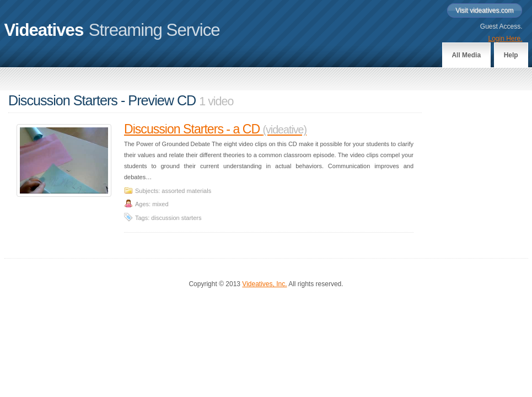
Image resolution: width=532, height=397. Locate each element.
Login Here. (505, 39)
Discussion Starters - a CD (215, 129)
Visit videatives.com (484, 10)
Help (511, 55)
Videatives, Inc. (264, 284)
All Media (466, 55)
